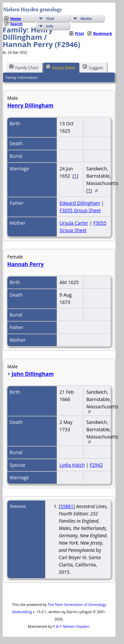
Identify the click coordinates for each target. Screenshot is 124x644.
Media (86, 18)
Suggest (93, 67)
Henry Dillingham (30, 105)
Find (50, 18)
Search (16, 24)
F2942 (96, 465)
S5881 (67, 506)
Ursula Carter (74, 223)
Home (16, 18)
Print (80, 33)
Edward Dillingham (80, 203)
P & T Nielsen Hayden (71, 626)
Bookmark (103, 33)
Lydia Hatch (72, 465)
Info (50, 26)
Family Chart (24, 67)
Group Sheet (61, 67)
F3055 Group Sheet (80, 210)
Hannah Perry (25, 264)
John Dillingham (33, 374)
